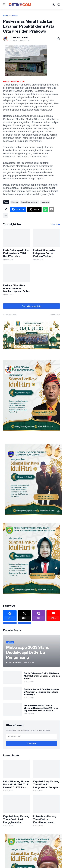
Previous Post (11, 315)
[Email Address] (32, 736)
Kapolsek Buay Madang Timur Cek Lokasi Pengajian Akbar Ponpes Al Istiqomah (16, 819)
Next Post (54, 315)
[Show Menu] (4, 5)
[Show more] (6, 216)
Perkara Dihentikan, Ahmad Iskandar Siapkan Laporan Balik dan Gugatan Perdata (16, 288)
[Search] (59, 5)
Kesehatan (45, 202)
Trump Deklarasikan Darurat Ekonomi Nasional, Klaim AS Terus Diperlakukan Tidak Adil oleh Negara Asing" (41, 708)
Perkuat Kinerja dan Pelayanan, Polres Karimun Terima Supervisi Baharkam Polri (44, 253)
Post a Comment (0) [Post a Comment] (32, 306)
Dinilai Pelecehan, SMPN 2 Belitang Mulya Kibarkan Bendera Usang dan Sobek (42, 676)
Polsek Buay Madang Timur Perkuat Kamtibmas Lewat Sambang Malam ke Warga (45, 819)
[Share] (57, 39)
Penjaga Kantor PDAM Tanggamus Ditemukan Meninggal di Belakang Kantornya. (41, 692)
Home (6, 16)
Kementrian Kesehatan (29, 202)
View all (54, 225)
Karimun (14, 16)
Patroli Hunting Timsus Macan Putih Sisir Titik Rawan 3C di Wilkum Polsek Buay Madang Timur (16, 784)
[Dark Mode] (54, 5)
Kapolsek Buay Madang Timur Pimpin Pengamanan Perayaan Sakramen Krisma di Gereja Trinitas (46, 784)
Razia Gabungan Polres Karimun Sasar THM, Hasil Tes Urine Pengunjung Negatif (16, 253)
